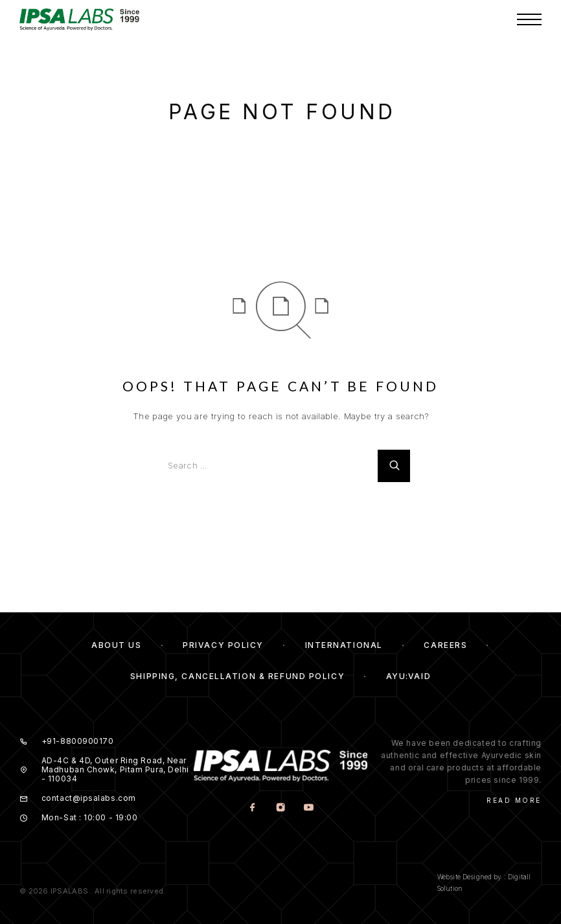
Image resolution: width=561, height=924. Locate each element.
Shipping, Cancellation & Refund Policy (237, 676)
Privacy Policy (223, 645)
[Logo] (91, 19)
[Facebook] (252, 808)
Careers (445, 645)
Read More (514, 800)
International (344, 645)
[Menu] (529, 19)
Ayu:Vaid (408, 676)
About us (116, 645)
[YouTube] (308, 808)
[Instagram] (280, 808)
